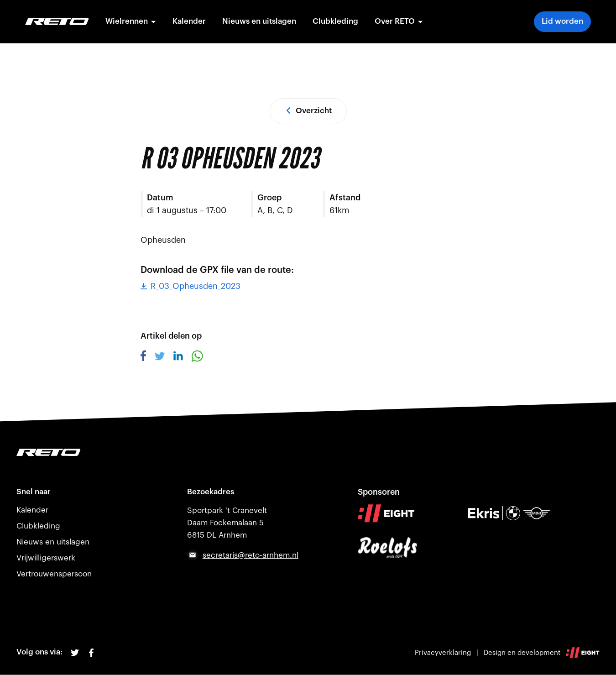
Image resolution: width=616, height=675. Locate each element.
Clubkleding (335, 21)
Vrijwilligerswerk (46, 558)
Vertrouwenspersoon (54, 574)
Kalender (189, 21)
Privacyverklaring (443, 653)
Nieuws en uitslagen (259, 21)
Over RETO (399, 21)
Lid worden (562, 21)
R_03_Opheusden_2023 (191, 286)
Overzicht (308, 111)
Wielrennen (131, 21)
